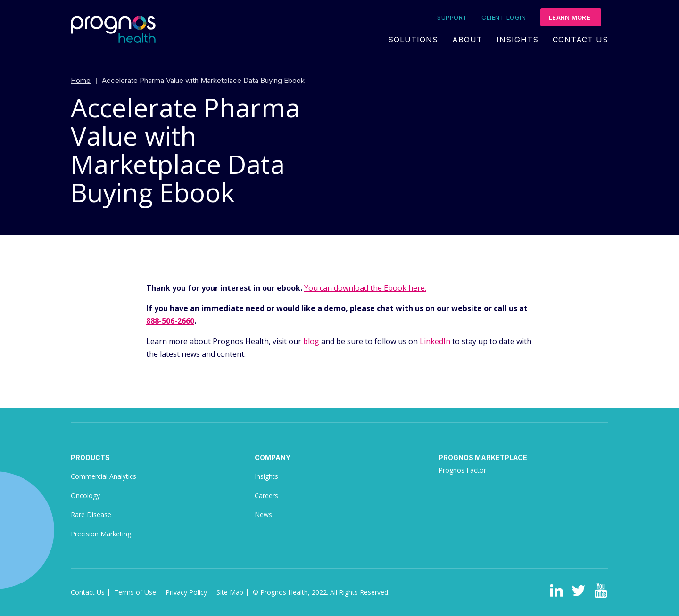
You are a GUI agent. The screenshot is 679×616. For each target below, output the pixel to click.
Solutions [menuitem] (413, 40)
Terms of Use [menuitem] (135, 592)
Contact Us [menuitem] (580, 40)
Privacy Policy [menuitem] (186, 592)
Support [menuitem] (452, 18)
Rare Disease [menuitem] (91, 514)
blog (311, 341)
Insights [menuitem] (518, 40)
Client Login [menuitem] (504, 18)
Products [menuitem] (90, 457)
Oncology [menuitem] (85, 496)
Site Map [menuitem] (230, 592)
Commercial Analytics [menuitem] (104, 476)
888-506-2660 (170, 321)
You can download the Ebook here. (365, 288)
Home (81, 80)
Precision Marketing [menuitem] (101, 534)
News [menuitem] (263, 514)
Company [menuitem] (273, 457)
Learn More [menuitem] (570, 17)
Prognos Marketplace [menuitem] (483, 457)
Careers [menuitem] (266, 496)
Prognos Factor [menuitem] (462, 470)
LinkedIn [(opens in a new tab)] (435, 341)
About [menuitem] (467, 40)
